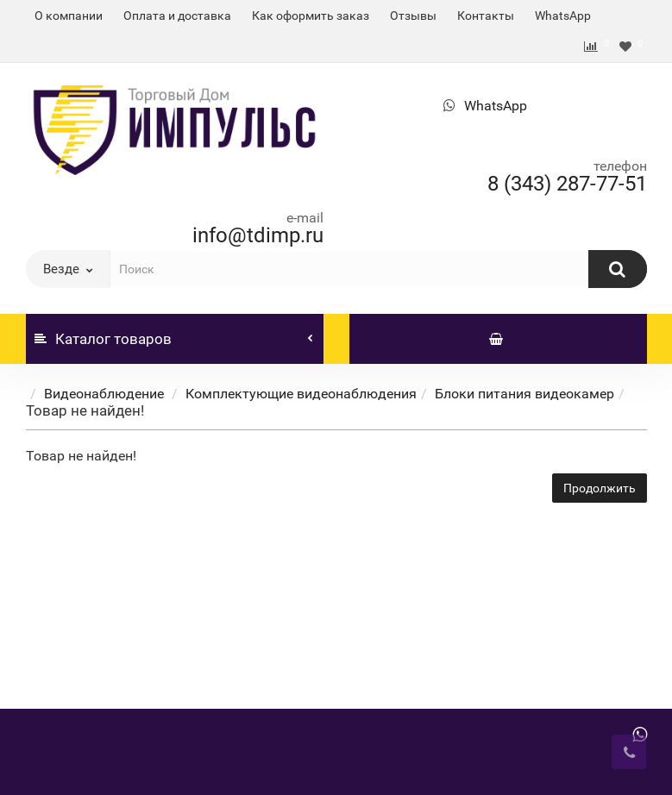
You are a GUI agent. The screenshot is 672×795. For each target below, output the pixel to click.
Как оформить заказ (311, 16)
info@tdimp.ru (258, 235)
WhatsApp (563, 16)
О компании (69, 16)
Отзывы (413, 16)
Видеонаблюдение (106, 394)
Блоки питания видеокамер (524, 394)
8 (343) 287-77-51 (567, 184)
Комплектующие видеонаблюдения (301, 394)
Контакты (486, 16)
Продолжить (600, 488)
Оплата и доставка (177, 16)
